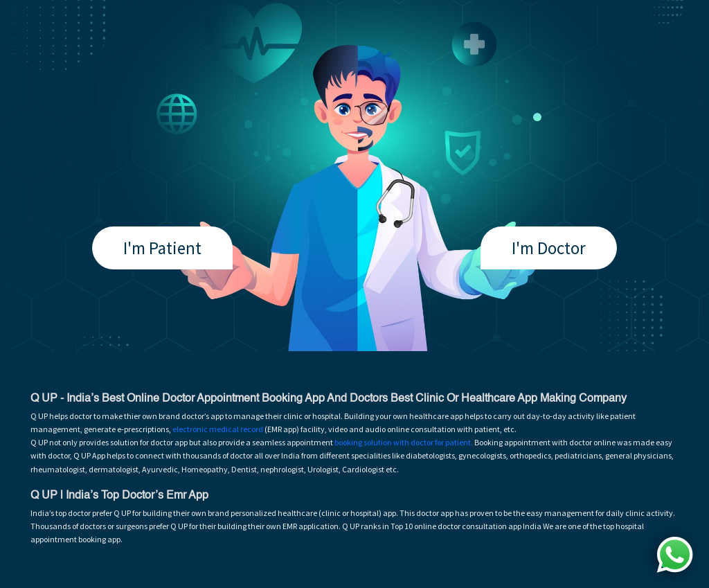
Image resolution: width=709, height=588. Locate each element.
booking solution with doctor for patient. (404, 442)
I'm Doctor (549, 248)
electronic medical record (218, 429)
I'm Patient (162, 248)
